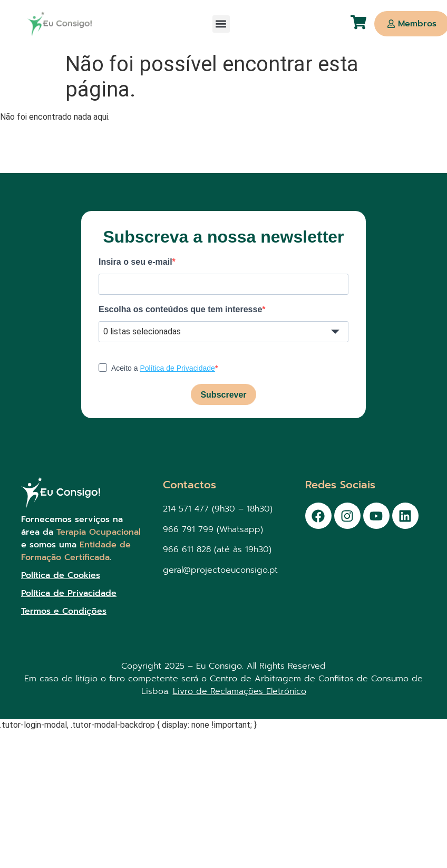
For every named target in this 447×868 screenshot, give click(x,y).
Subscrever (223, 395)
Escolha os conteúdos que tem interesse (180, 310)
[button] (221, 24)
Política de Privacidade (177, 368)
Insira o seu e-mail (135, 262)
